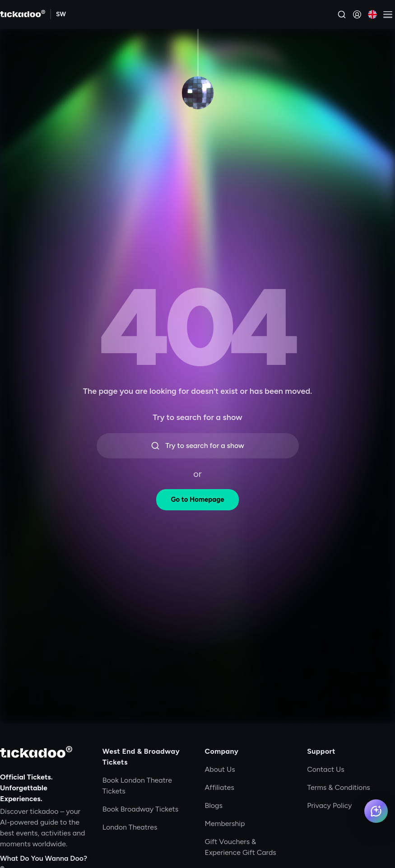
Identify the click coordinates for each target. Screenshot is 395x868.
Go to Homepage (197, 499)
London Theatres (130, 827)
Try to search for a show (197, 446)
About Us (220, 769)
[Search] (342, 14)
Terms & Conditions (339, 787)
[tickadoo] (36, 752)
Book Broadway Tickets (140, 809)
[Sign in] (357, 14)
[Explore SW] (61, 14)
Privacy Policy (329, 805)
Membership (225, 824)
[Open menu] (388, 14)
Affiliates (220, 787)
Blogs (214, 805)
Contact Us (326, 769)
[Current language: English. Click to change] (372, 14)
